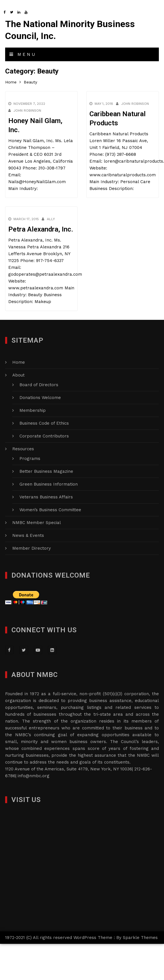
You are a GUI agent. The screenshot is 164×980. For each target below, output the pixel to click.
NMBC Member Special (37, 523)
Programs (30, 459)
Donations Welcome (40, 398)
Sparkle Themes (140, 938)
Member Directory (32, 548)
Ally (51, 219)
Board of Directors (39, 385)
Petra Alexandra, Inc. (41, 229)
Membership (33, 410)
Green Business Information (49, 484)
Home (19, 362)
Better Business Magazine (46, 471)
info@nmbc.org (34, 776)
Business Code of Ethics (44, 423)
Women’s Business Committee (50, 510)
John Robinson (27, 111)
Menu (23, 54)
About (18, 375)
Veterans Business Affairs (46, 497)
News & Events (28, 535)
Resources (23, 449)
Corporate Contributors (44, 436)
